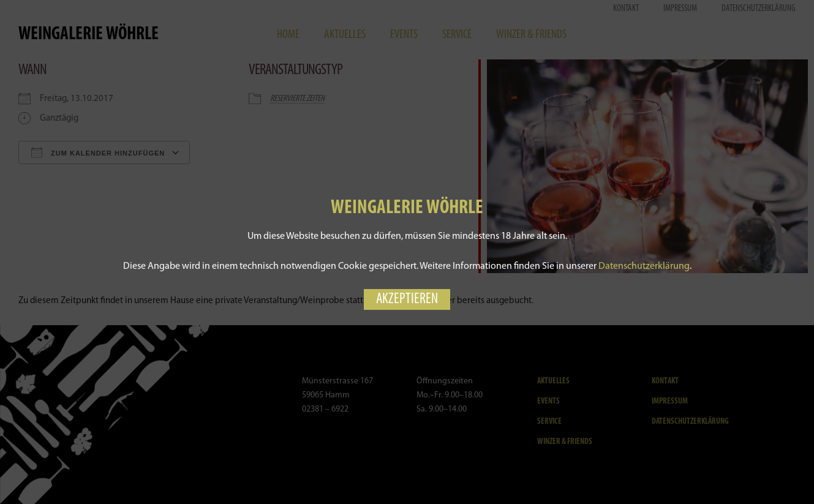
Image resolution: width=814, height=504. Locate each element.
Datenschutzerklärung (644, 266)
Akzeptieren (407, 299)
